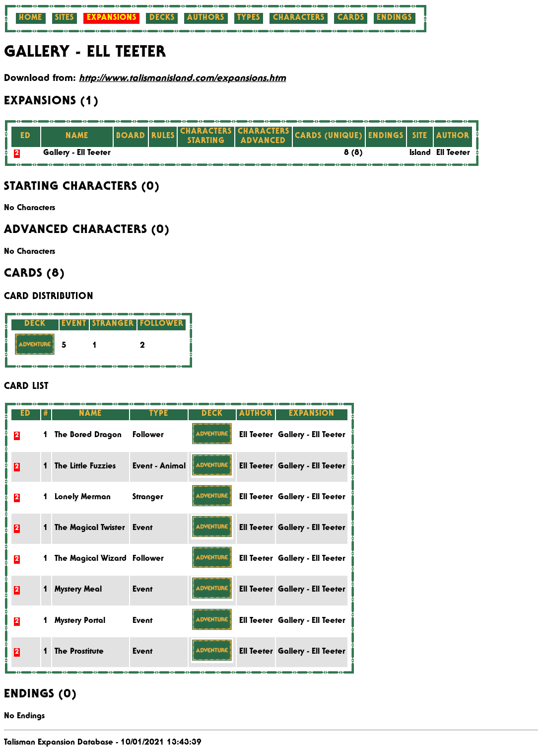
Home (31, 18)
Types (249, 18)
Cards (351, 18)
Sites (65, 18)
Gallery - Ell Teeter (77, 153)
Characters (299, 18)
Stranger (148, 498)
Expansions (112, 18)
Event (142, 529)
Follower (148, 436)
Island (420, 153)
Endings (394, 18)
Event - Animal (159, 467)
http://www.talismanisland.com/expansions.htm (182, 79)
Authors (206, 18)
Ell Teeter (453, 153)
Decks (162, 18)
